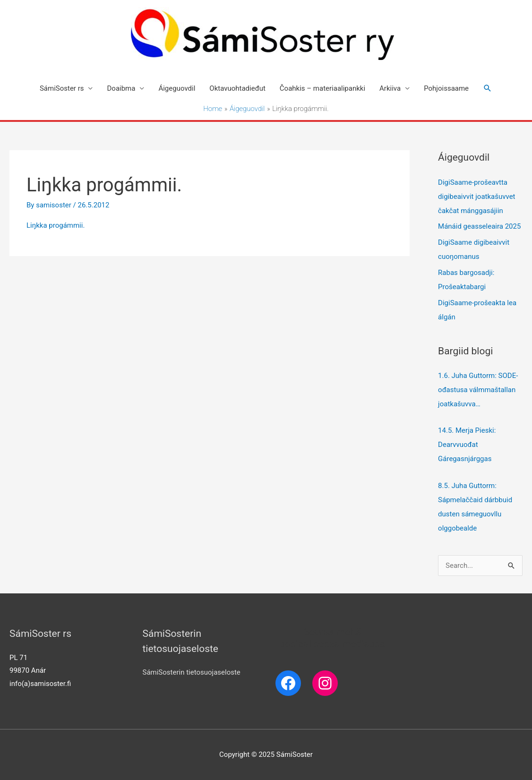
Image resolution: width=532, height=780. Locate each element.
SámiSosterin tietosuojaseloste (192, 672)
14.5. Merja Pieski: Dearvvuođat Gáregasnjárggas (468, 445)
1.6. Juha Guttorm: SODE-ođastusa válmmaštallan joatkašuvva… (478, 390)
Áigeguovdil (177, 88)
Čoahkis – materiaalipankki (322, 88)
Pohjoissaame (446, 88)
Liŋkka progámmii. (56, 225)
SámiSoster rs (62, 88)
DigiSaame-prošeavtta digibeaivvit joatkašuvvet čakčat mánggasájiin (476, 197)
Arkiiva (390, 88)
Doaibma (121, 88)
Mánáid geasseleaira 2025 (479, 226)
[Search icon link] (488, 88)
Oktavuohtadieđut (237, 88)
